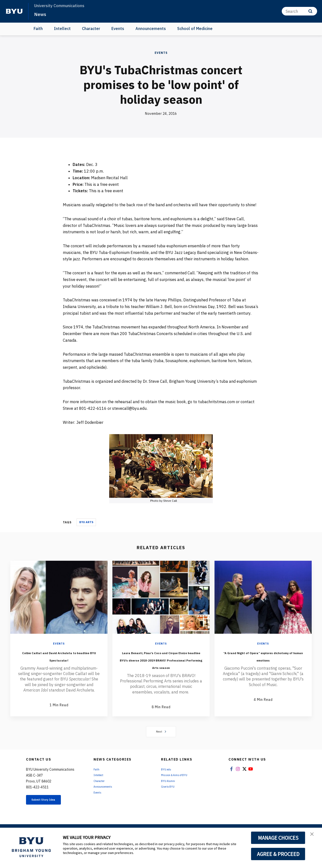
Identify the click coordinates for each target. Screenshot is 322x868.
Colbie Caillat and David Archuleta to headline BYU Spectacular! (59, 659)
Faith (38, 29)
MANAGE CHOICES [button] (278, 838)
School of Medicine (195, 29)
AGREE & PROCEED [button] (278, 854)
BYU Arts (86, 522)
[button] (314, 837)
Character (91, 29)
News (42, 14)
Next (161, 746)
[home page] (14, 11)
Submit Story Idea (51, 816)
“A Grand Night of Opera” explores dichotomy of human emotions (263, 659)
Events (118, 29)
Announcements (151, 29)
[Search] (299, 11)
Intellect (62, 29)
